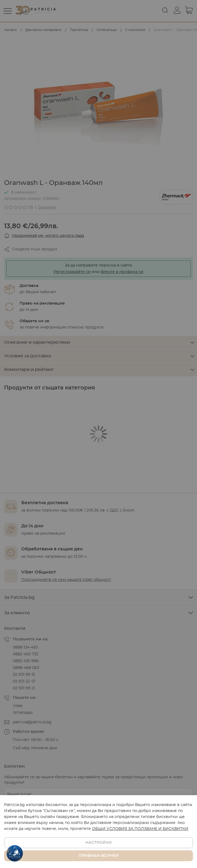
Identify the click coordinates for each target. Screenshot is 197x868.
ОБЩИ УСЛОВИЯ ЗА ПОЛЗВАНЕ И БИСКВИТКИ (140, 829)
